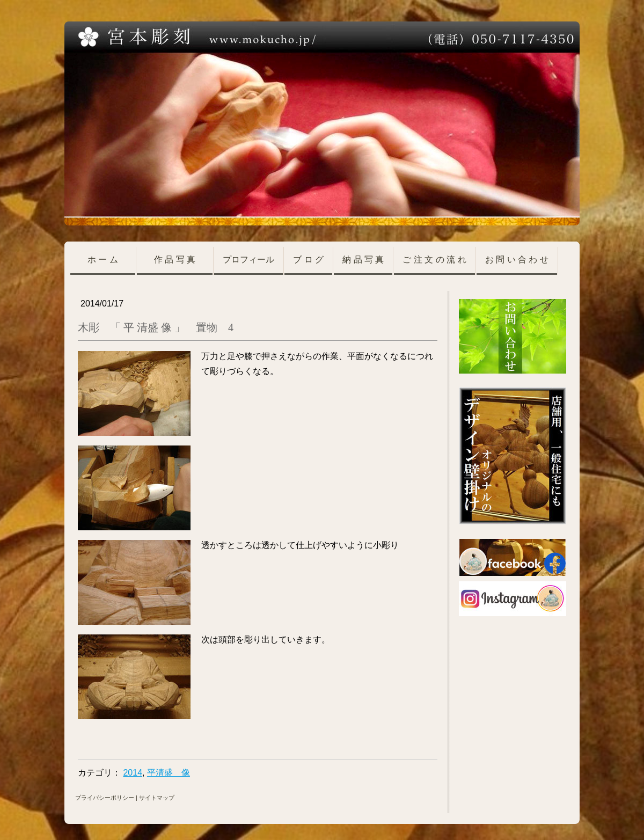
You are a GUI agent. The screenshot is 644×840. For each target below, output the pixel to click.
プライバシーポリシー (105, 798)
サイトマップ (157, 798)
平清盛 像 (169, 773)
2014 (133, 773)
